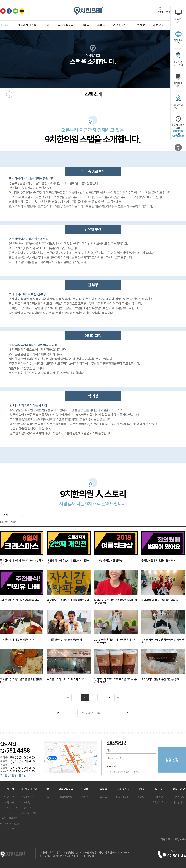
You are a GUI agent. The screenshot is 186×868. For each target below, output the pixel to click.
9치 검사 (28, 802)
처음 (68, 698)
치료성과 (158, 25)
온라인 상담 (179, 797)
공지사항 (9, 829)
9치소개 (5, 25)
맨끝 (118, 698)
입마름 (85, 25)
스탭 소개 (9, 802)
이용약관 (165, 839)
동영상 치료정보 (9, 818)
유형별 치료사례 (160, 802)
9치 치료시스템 (27, 25)
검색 (128, 713)
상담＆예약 (179, 789)
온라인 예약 (179, 802)
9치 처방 (28, 808)
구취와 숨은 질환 (28, 813)
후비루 (101, 25)
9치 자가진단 (28, 797)
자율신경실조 (121, 25)
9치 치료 (28, 789)
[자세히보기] (136, 772)
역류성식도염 (66, 25)
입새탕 (141, 25)
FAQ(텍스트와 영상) (9, 824)
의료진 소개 (9, 797)
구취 (47, 25)
